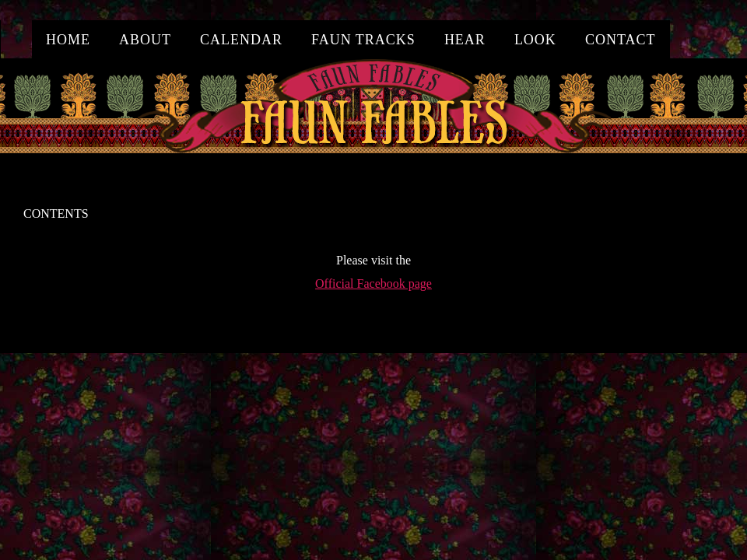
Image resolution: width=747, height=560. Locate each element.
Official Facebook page (373, 283)
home (68, 40)
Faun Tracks (363, 40)
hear (465, 40)
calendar (241, 40)
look (535, 40)
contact (621, 40)
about (145, 40)
